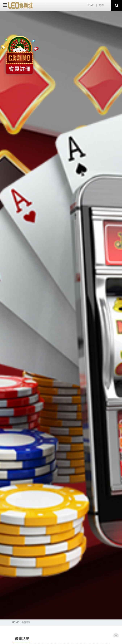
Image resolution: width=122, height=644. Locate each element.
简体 (101, 5)
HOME (91, 5)
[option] (61, 315)
